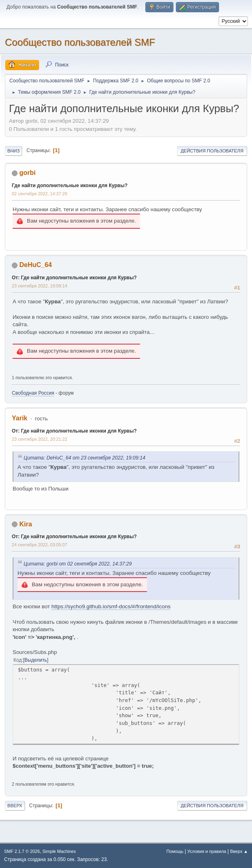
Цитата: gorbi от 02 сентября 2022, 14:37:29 (78, 564)
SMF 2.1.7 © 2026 (22, 851)
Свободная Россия (33, 393)
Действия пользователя (212, 151)
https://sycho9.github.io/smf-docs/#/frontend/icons (111, 606)
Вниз (13, 151)
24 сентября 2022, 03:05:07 (39, 545)
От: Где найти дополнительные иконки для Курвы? (74, 278)
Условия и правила (207, 851)
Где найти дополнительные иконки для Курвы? (70, 186)
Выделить (36, 660)
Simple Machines (59, 851)
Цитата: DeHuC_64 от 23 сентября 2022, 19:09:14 (84, 458)
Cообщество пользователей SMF (80, 42)
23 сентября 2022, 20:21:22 (39, 439)
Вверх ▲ (239, 851)
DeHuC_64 (35, 265)
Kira (25, 524)
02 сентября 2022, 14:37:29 (39, 194)
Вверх (15, 806)
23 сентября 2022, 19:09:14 (39, 286)
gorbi (27, 173)
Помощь (175, 851)
